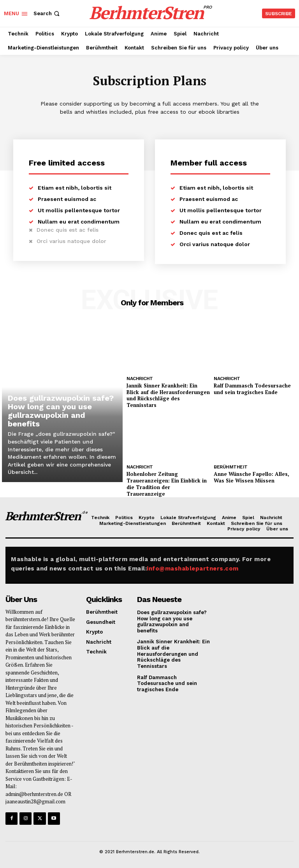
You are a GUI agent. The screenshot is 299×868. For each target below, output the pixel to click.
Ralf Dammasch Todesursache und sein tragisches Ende (252, 389)
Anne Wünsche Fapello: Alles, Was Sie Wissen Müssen (251, 477)
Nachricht (140, 379)
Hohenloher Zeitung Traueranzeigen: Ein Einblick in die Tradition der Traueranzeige (167, 484)
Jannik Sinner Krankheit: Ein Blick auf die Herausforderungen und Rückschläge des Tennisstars (168, 395)
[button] (47, 13)
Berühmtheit (231, 467)
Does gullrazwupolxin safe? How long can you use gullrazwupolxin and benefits (61, 411)
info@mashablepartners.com (193, 568)
